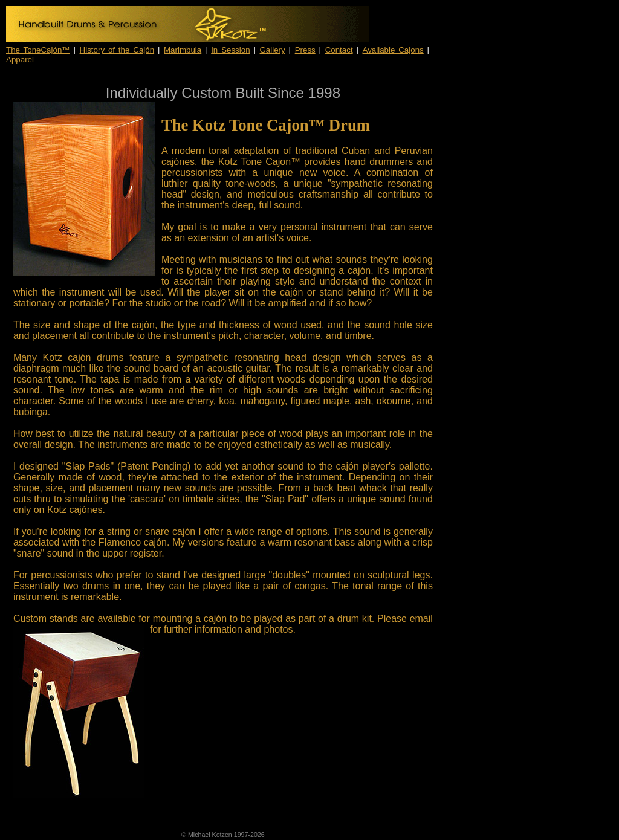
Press (305, 50)
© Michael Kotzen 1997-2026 (223, 835)
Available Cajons (393, 50)
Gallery (273, 50)
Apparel (20, 60)
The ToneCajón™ (38, 50)
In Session (230, 50)
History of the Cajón (117, 50)
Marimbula (183, 50)
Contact (339, 50)
